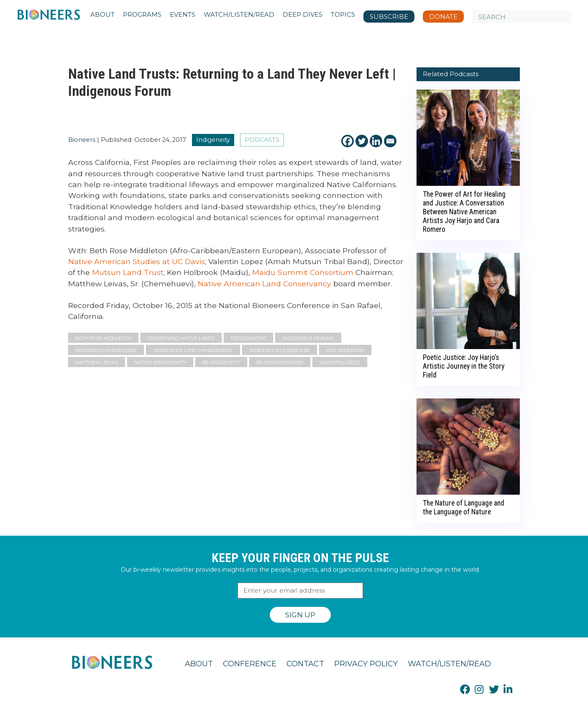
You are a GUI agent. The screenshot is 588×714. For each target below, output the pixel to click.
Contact (305, 664)
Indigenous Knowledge (106, 350)
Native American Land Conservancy (265, 284)
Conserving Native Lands (181, 338)
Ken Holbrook (345, 350)
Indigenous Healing (308, 338)
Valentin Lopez (340, 362)
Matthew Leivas (97, 362)
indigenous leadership (280, 350)
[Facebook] (348, 141)
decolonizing (248, 338)
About (199, 664)
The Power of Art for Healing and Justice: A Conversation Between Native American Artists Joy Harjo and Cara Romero (464, 212)
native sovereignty (160, 362)
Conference (250, 664)
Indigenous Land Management (193, 350)
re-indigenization (280, 362)
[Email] (390, 141)
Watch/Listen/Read (449, 664)
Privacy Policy (366, 664)
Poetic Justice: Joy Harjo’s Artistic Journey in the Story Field (464, 366)
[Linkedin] (376, 141)
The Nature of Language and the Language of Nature (464, 507)
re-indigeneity (221, 362)
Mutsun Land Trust (128, 272)
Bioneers (82, 140)
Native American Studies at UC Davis (137, 261)
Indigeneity (213, 140)
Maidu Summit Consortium (303, 272)
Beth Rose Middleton (103, 338)
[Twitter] (362, 141)
